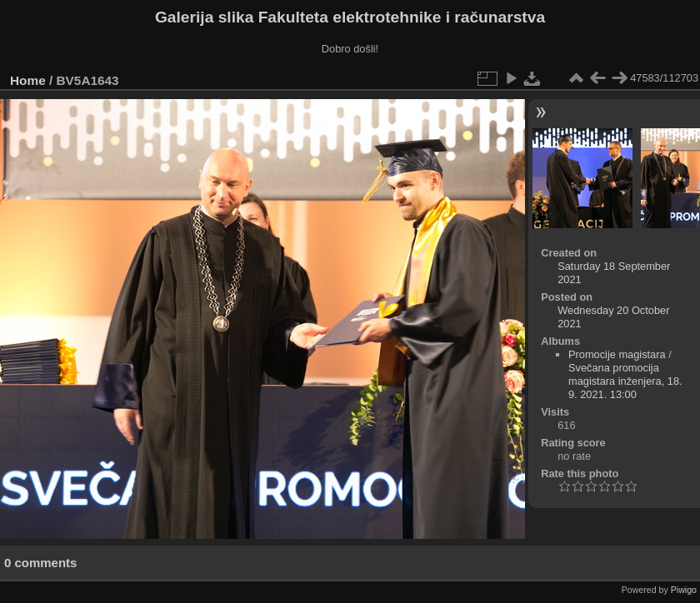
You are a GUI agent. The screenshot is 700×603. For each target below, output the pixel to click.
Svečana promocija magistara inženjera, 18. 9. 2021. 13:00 (625, 381)
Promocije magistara (617, 354)
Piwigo (684, 590)
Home (28, 80)
